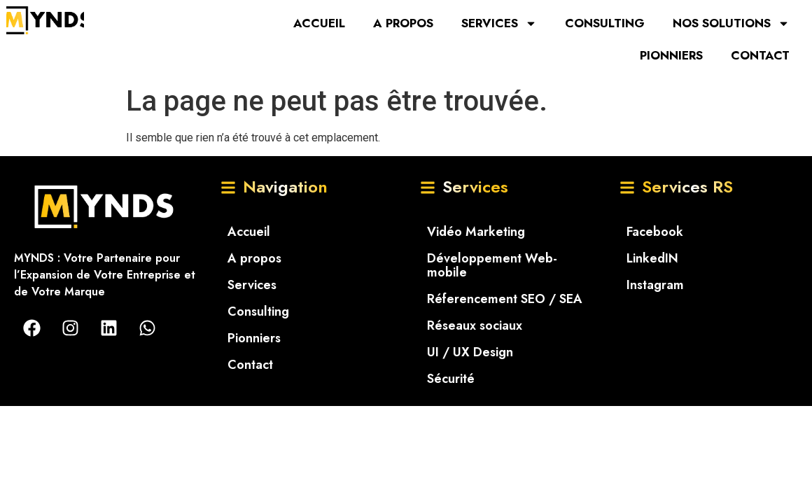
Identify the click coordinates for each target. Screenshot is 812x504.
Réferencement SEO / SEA (505, 299)
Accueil (319, 23)
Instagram (655, 285)
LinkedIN (652, 258)
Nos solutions (731, 23)
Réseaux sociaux (475, 325)
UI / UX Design (470, 352)
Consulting (605, 23)
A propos (403, 23)
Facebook (655, 232)
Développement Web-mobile (492, 265)
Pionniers (671, 55)
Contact (760, 55)
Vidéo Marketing (476, 232)
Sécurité (451, 379)
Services (499, 23)
